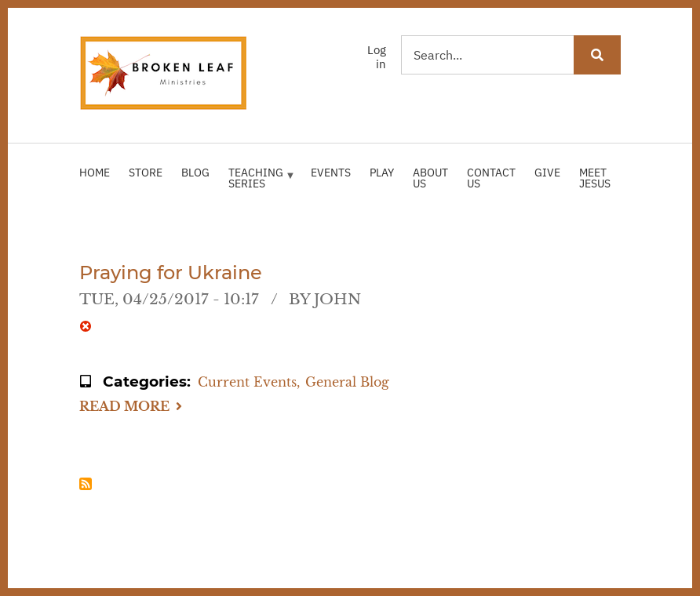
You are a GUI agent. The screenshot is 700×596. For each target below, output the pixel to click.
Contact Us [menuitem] (491, 178)
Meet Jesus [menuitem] (595, 178)
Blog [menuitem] (195, 173)
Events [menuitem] (331, 173)
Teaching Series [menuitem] (259, 184)
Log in (377, 57)
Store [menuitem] (146, 173)
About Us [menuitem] (430, 178)
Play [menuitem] (382, 173)
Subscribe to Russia (86, 484)
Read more (131, 407)
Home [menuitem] (95, 173)
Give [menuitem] (547, 173)
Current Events (247, 382)
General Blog (347, 382)
